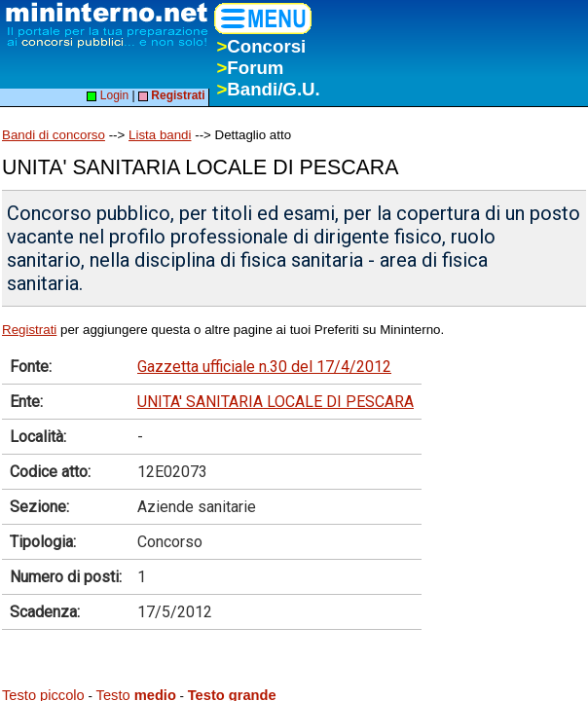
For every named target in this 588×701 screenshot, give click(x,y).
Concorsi (261, 46)
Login (108, 95)
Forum (250, 68)
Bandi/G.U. (268, 89)
